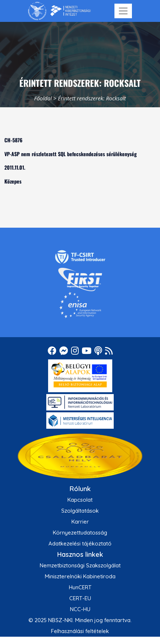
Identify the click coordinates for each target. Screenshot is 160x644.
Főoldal (43, 98)
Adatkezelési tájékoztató (80, 543)
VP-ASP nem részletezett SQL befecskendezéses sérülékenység (71, 154)
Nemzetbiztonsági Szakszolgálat (80, 565)
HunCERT (80, 587)
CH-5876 (13, 140)
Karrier (80, 522)
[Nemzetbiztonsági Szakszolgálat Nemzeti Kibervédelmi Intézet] (59, 11)
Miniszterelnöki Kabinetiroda (80, 576)
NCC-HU (80, 609)
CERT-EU (80, 598)
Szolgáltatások (80, 511)
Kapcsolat (80, 500)
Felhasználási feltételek (80, 631)
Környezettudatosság (80, 533)
